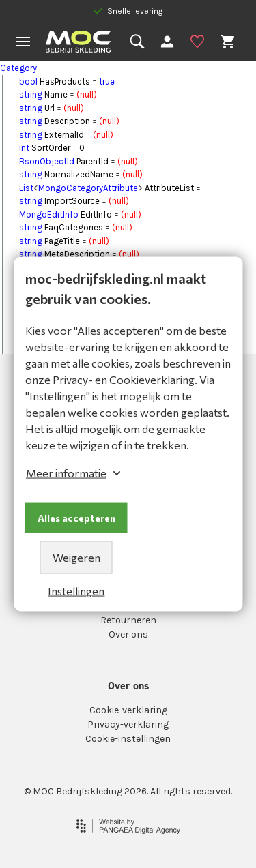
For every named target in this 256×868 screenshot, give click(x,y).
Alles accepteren (76, 518)
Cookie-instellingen (128, 739)
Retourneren (128, 620)
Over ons (128, 634)
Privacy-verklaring (128, 724)
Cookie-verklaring (128, 710)
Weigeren (76, 557)
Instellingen (76, 591)
